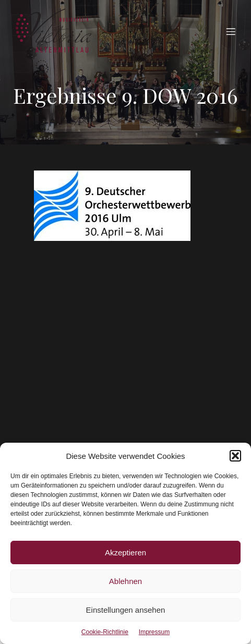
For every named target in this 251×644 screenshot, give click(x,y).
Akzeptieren (125, 552)
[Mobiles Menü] (231, 31)
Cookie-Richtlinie (105, 632)
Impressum (154, 632)
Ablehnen (125, 581)
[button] (235, 456)
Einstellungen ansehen (126, 610)
